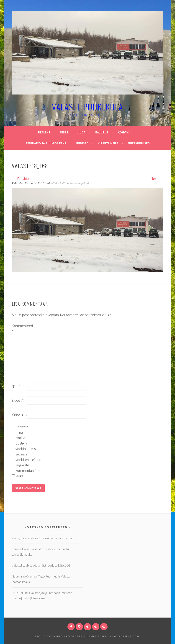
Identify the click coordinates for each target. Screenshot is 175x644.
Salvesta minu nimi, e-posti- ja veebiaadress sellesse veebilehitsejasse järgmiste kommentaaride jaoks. (23, 451)
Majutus (102, 132)
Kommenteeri (19, 328)
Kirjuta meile (108, 143)
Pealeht (44, 132)
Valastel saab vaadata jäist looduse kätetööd (41, 565)
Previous (21, 179)
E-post (18, 400)
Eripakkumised (139, 143)
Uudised (82, 143)
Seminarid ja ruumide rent (46, 143)
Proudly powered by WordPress (60, 636)
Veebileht (19, 414)
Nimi (16, 386)
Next (157, 179)
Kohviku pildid (80, 183)
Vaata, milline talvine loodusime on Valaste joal (42, 538)
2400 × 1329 (58, 183)
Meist (64, 132)
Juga (82, 132)
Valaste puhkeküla (87, 107)
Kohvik (123, 132)
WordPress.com (127, 636)
